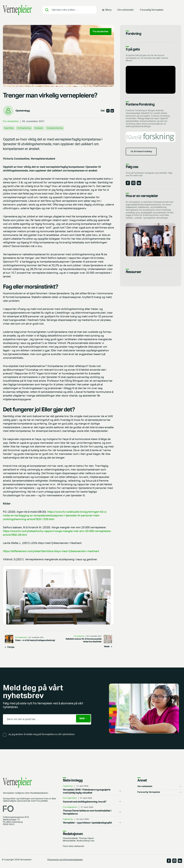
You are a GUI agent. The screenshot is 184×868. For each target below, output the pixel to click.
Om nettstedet (125, 11)
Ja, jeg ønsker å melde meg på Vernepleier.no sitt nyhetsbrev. (41, 734)
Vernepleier (44, 128)
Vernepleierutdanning (62, 128)
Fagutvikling (10, 128)
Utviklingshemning (27, 128)
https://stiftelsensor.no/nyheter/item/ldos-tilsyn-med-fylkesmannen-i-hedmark (51, 551)
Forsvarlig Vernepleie (152, 11)
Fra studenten (11, 121)
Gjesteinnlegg (23, 111)
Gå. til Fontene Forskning (145, 154)
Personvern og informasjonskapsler (65, 860)
